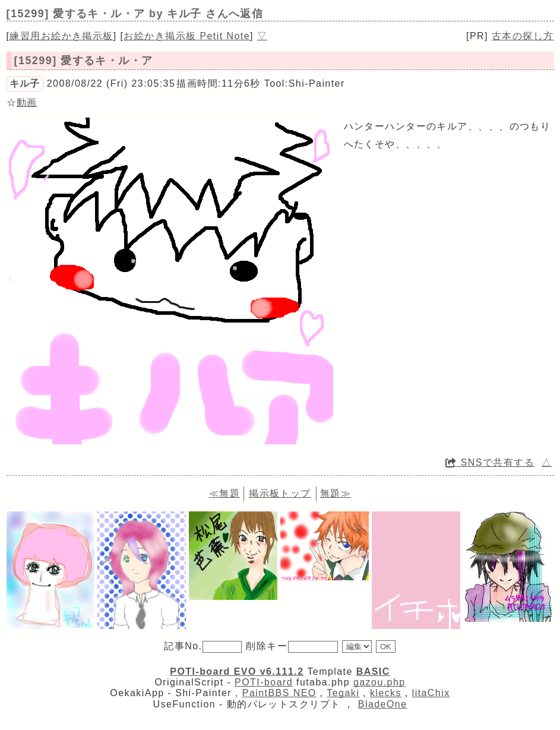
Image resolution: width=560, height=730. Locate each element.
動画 (27, 102)
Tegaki (343, 693)
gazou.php (379, 682)
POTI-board (264, 682)
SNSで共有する (490, 462)
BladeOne (383, 704)
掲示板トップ (280, 493)
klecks (386, 693)
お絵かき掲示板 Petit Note (187, 36)
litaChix (431, 693)
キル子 (25, 83)
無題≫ (336, 493)
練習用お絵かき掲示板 (61, 36)
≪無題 (224, 493)
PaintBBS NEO (279, 693)
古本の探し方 (523, 36)
